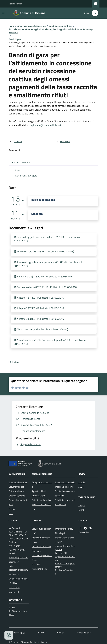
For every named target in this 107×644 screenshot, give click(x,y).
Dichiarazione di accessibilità (65, 540)
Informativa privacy (64, 529)
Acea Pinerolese (39, 569)
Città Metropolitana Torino (42, 558)
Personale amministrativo (18, 502)
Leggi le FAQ (61, 553)
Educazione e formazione (42, 507)
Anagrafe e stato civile (42, 484)
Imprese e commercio (65, 482)
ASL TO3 (36, 564)
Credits (60, 633)
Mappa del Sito (84, 633)
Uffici (11, 513)
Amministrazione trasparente (32, 26)
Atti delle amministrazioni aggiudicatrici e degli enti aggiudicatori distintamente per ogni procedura (51, 31)
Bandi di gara (15, 39)
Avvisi (81, 487)
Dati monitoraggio (17, 633)
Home (11, 26)
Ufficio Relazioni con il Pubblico (18, 581)
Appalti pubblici (39, 491)
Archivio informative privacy (41, 540)
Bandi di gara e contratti (61, 26)
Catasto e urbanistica (42, 500)
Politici (12, 509)
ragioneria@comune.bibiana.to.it (47, 125)
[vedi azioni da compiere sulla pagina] (63, 141)
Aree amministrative (18, 482)
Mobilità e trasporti (64, 487)
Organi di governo (17, 496)
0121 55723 (15, 546)
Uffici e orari (14, 588)
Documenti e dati (17, 487)
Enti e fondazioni (16, 491)
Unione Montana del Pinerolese (41, 549)
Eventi (81, 510)
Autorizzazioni (38, 496)
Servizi (41, 633)
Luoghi (82, 505)
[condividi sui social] (16, 141)
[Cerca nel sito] (94, 13)
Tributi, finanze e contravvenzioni (65, 502)
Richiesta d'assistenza (65, 572)
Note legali (60, 533)
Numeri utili (14, 592)
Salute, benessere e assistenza (65, 493)
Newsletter (84, 532)
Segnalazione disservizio (65, 558)
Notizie (82, 482)
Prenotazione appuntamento (65, 565)
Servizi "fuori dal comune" (42, 531)
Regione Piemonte (16, 4)
